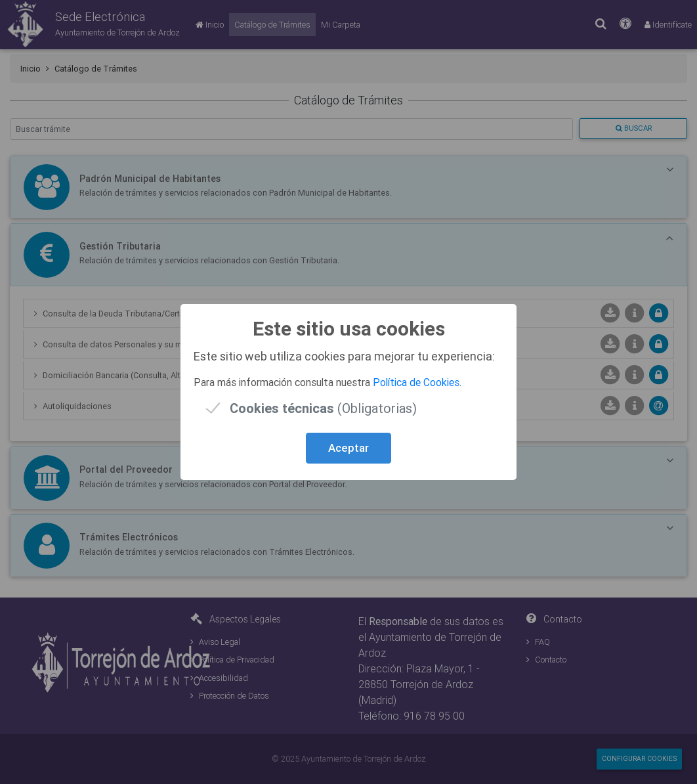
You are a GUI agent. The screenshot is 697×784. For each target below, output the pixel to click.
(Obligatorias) (323, 408)
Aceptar (348, 448)
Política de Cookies (416, 382)
